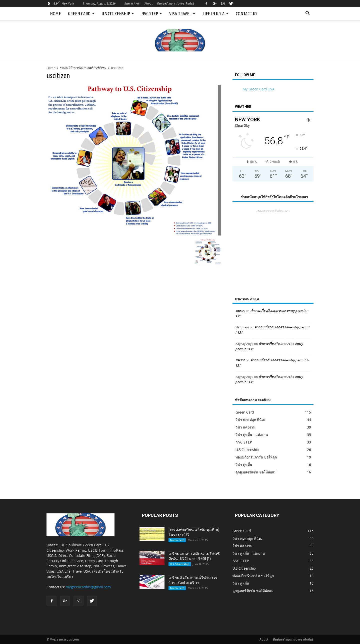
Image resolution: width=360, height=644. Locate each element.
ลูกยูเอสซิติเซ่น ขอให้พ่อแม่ (256, 472)
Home (55, 13)
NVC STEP (152, 13)
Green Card (81, 13)
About (148, 3)
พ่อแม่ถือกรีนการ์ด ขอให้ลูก (256, 457)
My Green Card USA (258, 89)
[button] (307, 13)
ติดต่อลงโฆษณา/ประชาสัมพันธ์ (176, 3)
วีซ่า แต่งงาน (245, 427)
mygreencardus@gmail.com (88, 587)
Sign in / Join (132, 3)
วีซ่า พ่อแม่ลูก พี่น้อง (250, 420)
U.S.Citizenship (118, 13)
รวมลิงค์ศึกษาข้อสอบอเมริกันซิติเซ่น (83, 68)
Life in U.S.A (215, 13)
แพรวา (240, 311)
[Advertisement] (273, 245)
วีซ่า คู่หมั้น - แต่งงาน (252, 435)
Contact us (246, 13)
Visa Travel (182, 13)
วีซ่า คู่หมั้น (244, 465)
